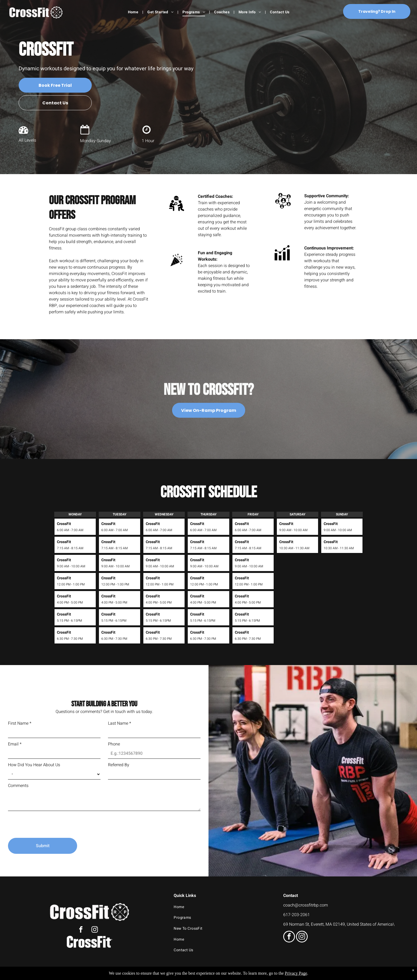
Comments (18, 786)
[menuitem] (134, 12)
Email (15, 744)
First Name (20, 723)
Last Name (120, 723)
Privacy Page (296, 973)
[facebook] (81, 930)
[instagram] (95, 930)
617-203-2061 (297, 915)
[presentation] (48, 822)
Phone (114, 744)
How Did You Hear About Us (34, 765)
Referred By (119, 765)
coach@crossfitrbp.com (306, 905)
